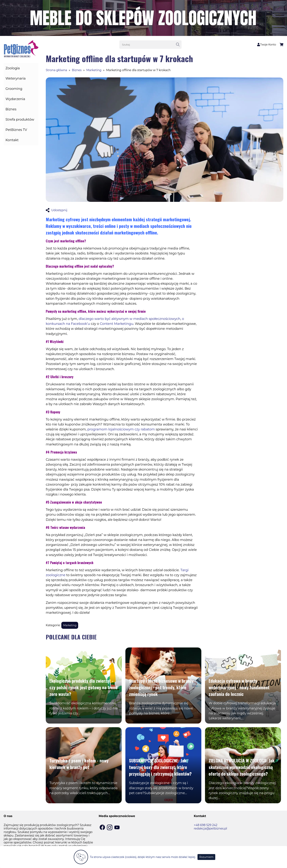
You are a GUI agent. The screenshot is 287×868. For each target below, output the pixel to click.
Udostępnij (57, 210)
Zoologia (13, 68)
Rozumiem (206, 857)
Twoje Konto (266, 45)
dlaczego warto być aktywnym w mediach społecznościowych (130, 319)
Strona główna (56, 70)
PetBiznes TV (16, 130)
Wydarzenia (15, 99)
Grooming (14, 89)
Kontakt (12, 140)
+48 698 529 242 (206, 825)
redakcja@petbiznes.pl (210, 828)
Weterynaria (16, 78)
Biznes (11, 109)
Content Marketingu (117, 324)
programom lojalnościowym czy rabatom (121, 429)
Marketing (94, 70)
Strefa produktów (20, 120)
